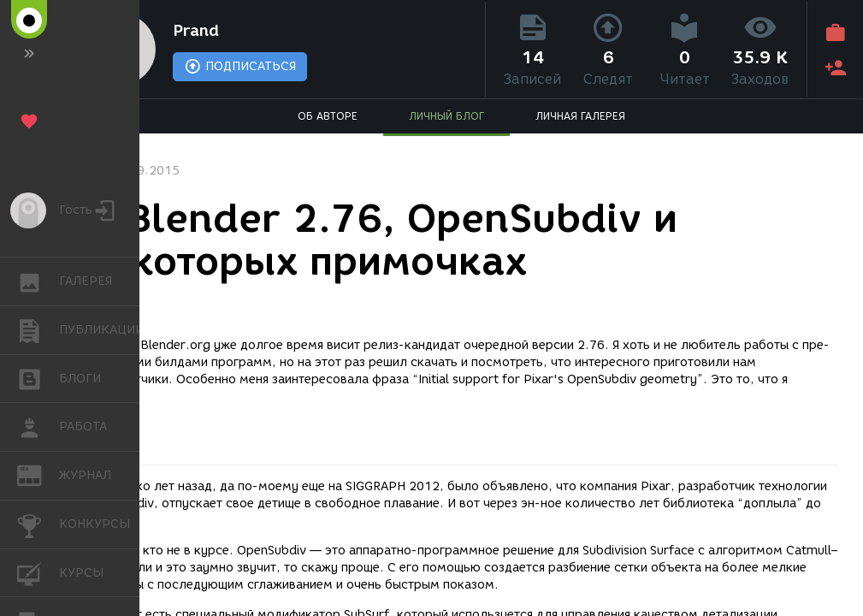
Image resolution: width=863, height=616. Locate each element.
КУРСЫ (38, 572)
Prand (196, 31)
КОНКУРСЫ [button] (38, 524)
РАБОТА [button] (38, 427)
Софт (105, 298)
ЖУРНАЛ (38, 474)
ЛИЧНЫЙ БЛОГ (446, 116)
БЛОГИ (38, 378)
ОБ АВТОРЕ (328, 116)
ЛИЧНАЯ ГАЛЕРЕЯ (580, 116)
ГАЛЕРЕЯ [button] (38, 281)
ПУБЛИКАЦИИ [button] (38, 330)
